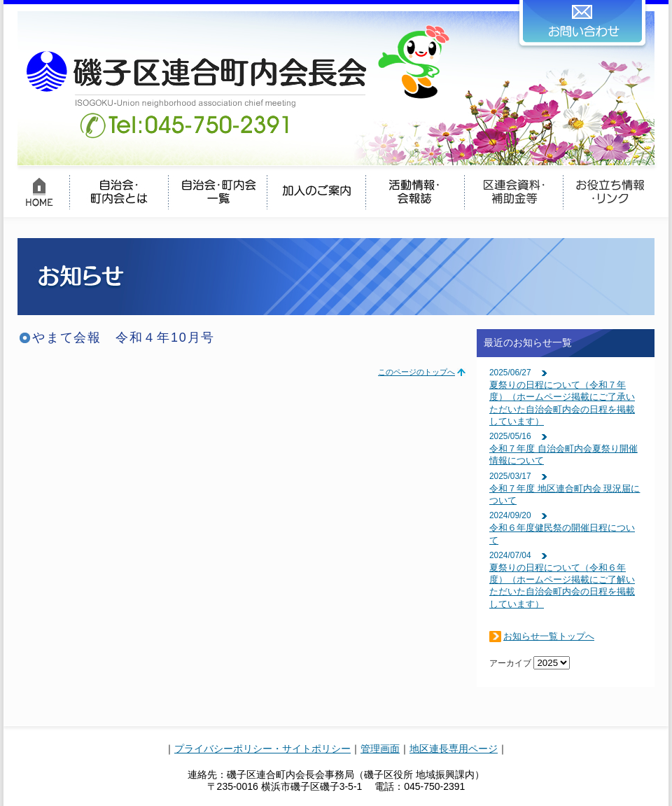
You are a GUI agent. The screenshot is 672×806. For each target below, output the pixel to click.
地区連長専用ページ (454, 749)
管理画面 (380, 749)
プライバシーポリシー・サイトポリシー (262, 749)
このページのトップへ (416, 372)
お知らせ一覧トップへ (549, 636)
